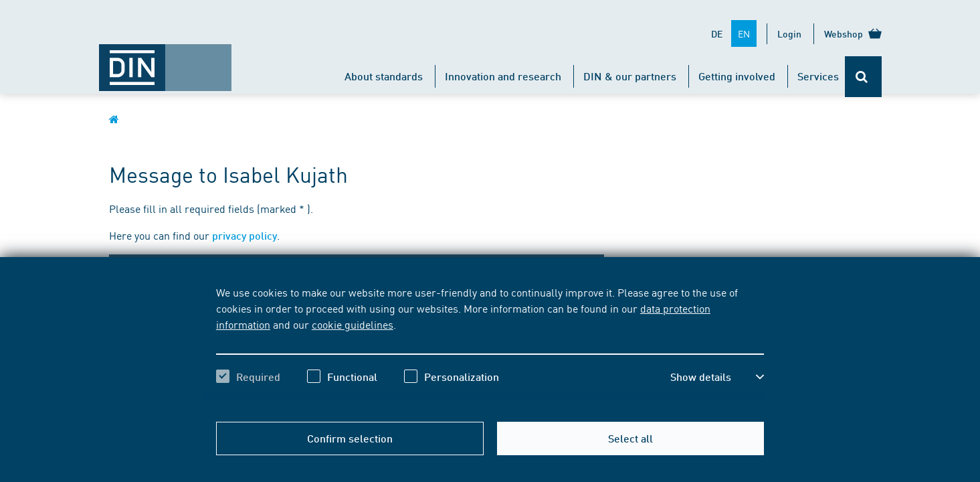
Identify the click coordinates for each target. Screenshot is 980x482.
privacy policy (244, 235)
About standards (384, 76)
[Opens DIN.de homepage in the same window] (165, 61)
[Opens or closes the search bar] (863, 77)
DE (717, 33)
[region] (490, 346)
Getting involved (737, 76)
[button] (717, 377)
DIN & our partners (630, 76)
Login (789, 33)
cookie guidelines (353, 324)
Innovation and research (503, 76)
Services (818, 76)
